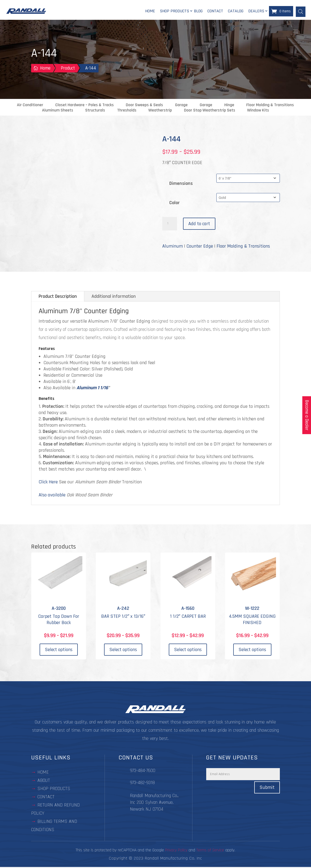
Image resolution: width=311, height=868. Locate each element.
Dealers (256, 11)
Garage (181, 106)
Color (174, 203)
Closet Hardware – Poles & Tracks (85, 106)
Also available (52, 496)
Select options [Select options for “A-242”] (123, 650)
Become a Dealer (307, 415)
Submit (267, 788)
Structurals (95, 111)
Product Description (58, 297)
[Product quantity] (170, 224)
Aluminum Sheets (58, 111)
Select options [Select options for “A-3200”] (59, 650)
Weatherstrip (160, 111)
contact (46, 798)
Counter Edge (200, 247)
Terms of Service (210, 851)
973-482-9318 (142, 783)
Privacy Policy (176, 851)
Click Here (48, 483)
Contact (215, 11)
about (44, 781)
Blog (198, 11)
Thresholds (127, 111)
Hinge (229, 106)
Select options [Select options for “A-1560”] (188, 650)
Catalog (236, 11)
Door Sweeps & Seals (144, 106)
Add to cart (199, 224)
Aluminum (173, 247)
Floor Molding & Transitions (270, 106)
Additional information (114, 297)
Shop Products (174, 11)
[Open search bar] (301, 11)
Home (150, 11)
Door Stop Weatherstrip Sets (210, 111)
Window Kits (258, 111)
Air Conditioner (30, 106)
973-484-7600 (143, 771)
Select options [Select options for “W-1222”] (252, 650)
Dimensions (181, 184)
